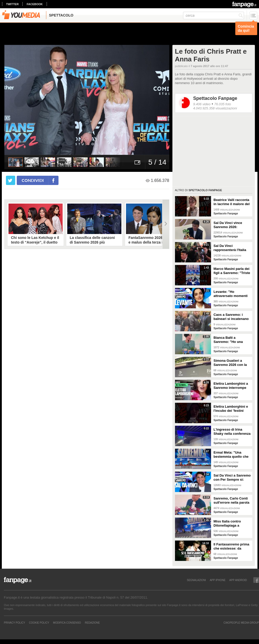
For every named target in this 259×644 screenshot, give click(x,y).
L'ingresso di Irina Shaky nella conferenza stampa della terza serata (232, 432)
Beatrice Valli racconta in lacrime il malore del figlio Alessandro (232, 202)
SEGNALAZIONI (196, 580)
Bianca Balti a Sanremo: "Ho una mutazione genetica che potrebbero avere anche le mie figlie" (231, 340)
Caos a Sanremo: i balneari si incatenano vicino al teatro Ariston (232, 317)
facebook (35, 4)
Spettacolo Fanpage (215, 98)
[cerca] (214, 15)
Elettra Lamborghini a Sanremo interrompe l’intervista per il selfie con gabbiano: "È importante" (231, 386)
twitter (12, 4)
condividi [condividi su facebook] (33, 180)
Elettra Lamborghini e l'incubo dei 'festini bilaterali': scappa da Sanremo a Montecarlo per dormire (232, 409)
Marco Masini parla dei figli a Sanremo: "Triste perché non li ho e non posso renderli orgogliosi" (232, 271)
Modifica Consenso (67, 623)
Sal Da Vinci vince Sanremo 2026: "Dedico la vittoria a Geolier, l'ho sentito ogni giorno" (229, 225)
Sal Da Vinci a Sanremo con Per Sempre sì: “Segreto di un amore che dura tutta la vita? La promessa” (232, 478)
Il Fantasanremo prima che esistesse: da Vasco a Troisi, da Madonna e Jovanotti (232, 546)
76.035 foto (223, 104)
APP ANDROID (238, 580)
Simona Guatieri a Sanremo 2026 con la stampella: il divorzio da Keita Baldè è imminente (230, 363)
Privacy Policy (14, 623)
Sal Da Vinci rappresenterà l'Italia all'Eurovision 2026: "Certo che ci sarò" (230, 248)
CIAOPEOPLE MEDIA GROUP (241, 623)
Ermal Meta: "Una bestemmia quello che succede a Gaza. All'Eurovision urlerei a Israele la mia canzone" (232, 455)
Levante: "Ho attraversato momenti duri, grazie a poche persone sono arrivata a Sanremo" (231, 294)
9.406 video (202, 104)
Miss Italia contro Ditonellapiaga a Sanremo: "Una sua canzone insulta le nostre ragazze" (229, 524)
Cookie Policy (39, 623)
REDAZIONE (92, 623)
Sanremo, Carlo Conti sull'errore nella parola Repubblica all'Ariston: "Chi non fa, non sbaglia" (232, 501)
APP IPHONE (218, 580)
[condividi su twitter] (11, 180)
